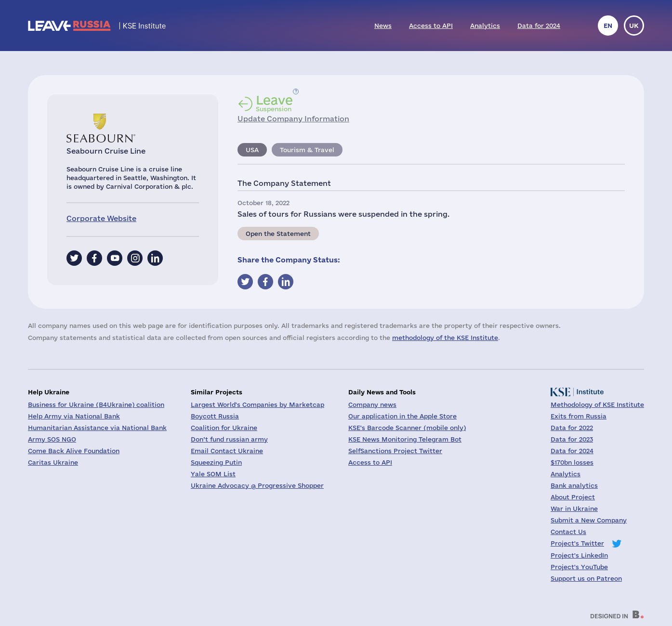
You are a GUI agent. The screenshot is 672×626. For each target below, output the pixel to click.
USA (252, 150)
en (608, 26)
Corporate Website (101, 218)
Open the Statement (278, 234)
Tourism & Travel (307, 150)
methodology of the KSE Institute (445, 338)
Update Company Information (293, 119)
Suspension (274, 103)
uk (634, 26)
